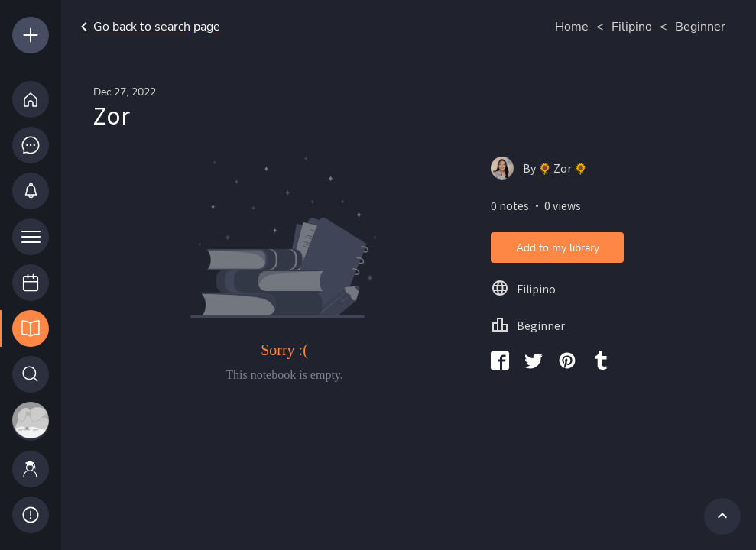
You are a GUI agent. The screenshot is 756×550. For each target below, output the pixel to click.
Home (572, 27)
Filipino (632, 27)
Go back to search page (148, 27)
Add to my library (558, 248)
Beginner (700, 27)
